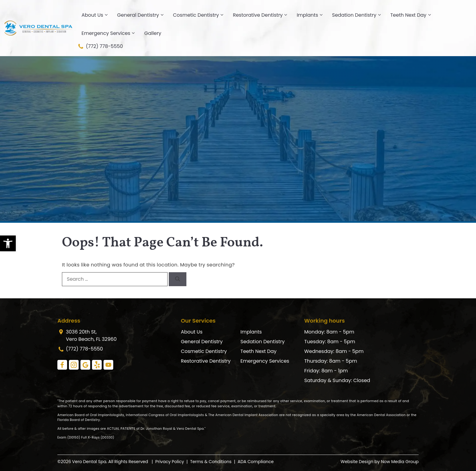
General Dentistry (143, 15)
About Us (97, 15)
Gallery (153, 33)
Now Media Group (400, 462)
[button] (8, 243)
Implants (312, 15)
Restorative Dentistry (263, 15)
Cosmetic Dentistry (201, 15)
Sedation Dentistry (359, 15)
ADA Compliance (256, 462)
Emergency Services (111, 33)
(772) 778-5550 (100, 46)
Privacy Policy (170, 462)
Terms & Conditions (211, 462)
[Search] (178, 279)
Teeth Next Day (413, 15)
